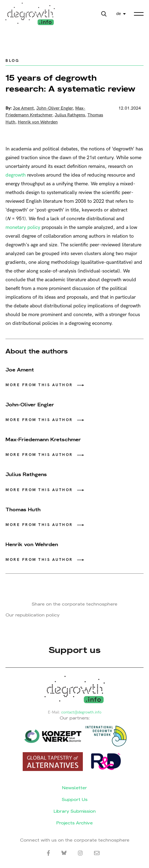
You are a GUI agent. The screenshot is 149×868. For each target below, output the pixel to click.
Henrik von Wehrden (38, 122)
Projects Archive (74, 823)
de (119, 14)
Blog (12, 61)
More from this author (39, 385)
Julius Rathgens (70, 115)
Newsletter (74, 788)
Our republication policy (33, 615)
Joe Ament (23, 108)
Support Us (75, 799)
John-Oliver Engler (55, 108)
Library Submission (75, 811)
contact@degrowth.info (81, 712)
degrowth (16, 175)
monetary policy (23, 227)
